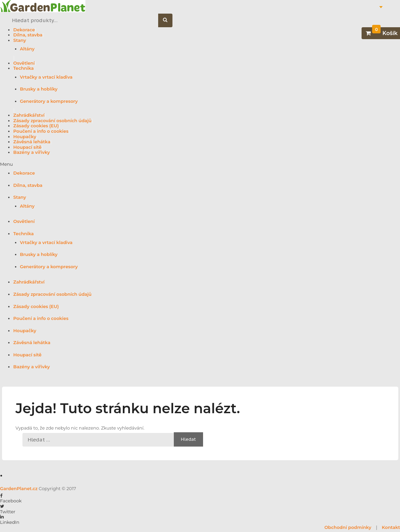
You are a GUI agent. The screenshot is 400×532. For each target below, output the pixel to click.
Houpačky (25, 136)
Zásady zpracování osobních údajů (52, 120)
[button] (200, 164)
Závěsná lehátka (32, 142)
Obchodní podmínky (348, 527)
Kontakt (391, 527)
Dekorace (24, 30)
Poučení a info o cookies (41, 131)
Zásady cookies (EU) (36, 126)
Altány (27, 49)
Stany (20, 40)
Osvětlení (24, 63)
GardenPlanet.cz (19, 488)
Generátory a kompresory (49, 101)
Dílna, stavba (28, 35)
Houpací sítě (27, 147)
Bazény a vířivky (31, 152)
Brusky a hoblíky (39, 89)
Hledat (169, 21)
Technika (23, 68)
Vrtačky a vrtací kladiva (46, 77)
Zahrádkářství (29, 115)
